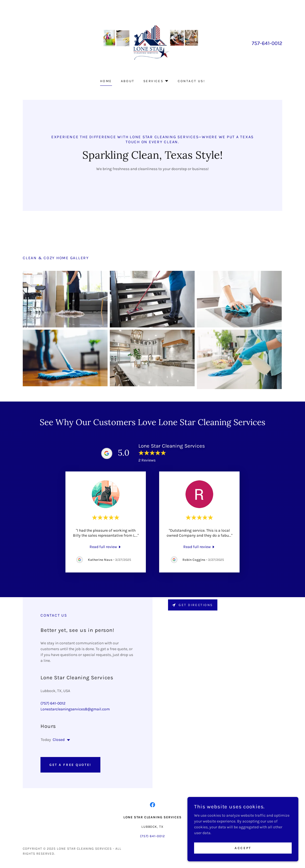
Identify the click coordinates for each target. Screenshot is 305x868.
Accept (243, 848)
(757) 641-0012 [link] (53, 703)
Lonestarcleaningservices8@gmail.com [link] (75, 709)
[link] (152, 43)
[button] (156, 81)
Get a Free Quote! (70, 765)
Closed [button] (59, 740)
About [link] (128, 81)
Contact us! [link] (191, 81)
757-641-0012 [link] (267, 43)
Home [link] (106, 81)
